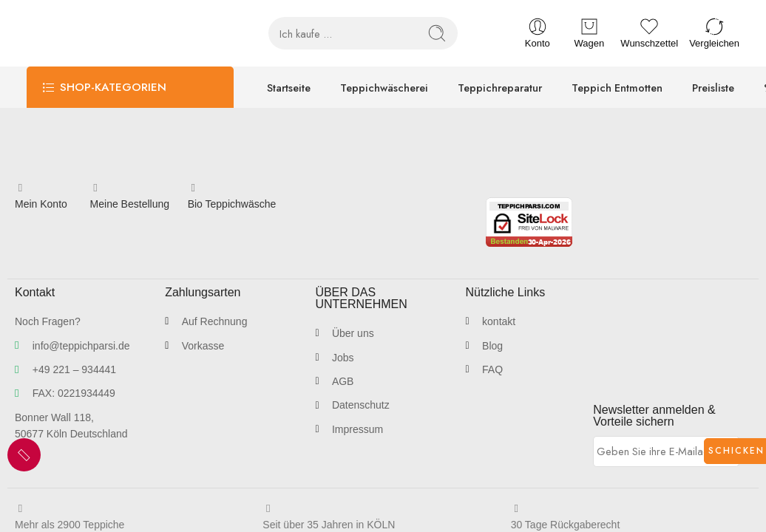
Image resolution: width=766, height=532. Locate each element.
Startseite (289, 88)
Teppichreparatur (500, 88)
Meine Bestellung (130, 204)
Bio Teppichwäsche (232, 204)
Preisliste (713, 88)
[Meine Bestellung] (96, 188)
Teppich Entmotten (617, 88)
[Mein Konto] (20, 188)
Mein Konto (41, 204)
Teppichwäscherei (384, 88)
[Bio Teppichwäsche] (193, 188)
